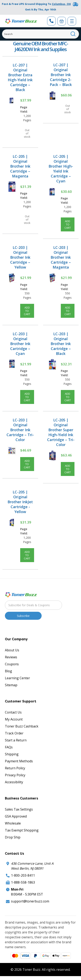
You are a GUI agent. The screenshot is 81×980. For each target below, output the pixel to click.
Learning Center (17, 678)
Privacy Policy (15, 775)
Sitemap (11, 685)
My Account (14, 719)
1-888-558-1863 (23, 882)
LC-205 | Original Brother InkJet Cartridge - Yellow (20, 502)
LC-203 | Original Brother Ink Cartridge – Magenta (61, 257)
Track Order (14, 733)
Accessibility (14, 782)
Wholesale (13, 823)
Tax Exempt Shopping (22, 830)
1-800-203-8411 (23, 875)
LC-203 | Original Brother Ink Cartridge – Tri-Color (20, 430)
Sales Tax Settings (19, 809)
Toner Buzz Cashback (22, 726)
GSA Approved (16, 816)
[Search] (40, 34)
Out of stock (27, 133)
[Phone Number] (51, 21)
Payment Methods (19, 761)
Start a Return (16, 740)
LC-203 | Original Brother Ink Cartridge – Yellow (20, 257)
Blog (8, 671)
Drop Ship (13, 837)
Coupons (12, 664)
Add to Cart (68, 224)
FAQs (9, 747)
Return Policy (15, 768)
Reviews (11, 657)
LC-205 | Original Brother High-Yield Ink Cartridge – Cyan (61, 169)
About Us (12, 650)
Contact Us (13, 712)
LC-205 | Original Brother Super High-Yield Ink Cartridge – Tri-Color (61, 432)
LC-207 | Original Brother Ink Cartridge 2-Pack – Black (61, 75)
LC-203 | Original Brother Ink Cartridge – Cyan (20, 344)
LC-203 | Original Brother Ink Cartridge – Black (61, 344)
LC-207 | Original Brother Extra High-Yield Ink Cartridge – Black (20, 77)
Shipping (12, 754)
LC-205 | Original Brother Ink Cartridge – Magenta (20, 166)
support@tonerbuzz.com (30, 901)
